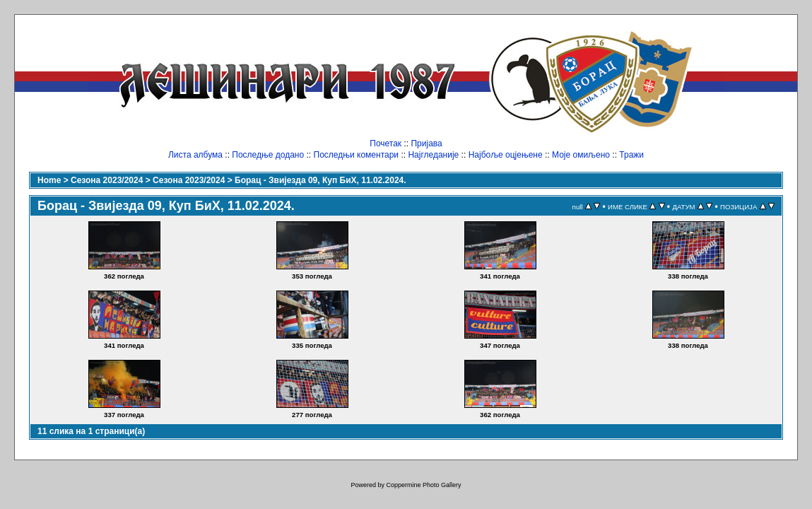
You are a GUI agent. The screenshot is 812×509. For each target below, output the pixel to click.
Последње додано (268, 155)
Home (49, 180)
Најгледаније (433, 155)
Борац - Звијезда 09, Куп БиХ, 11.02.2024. (320, 180)
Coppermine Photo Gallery (423, 485)
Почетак (386, 144)
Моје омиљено (581, 155)
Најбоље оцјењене (506, 155)
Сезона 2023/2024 (107, 180)
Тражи (631, 155)
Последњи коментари (357, 155)
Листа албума (195, 155)
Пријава (426, 144)
